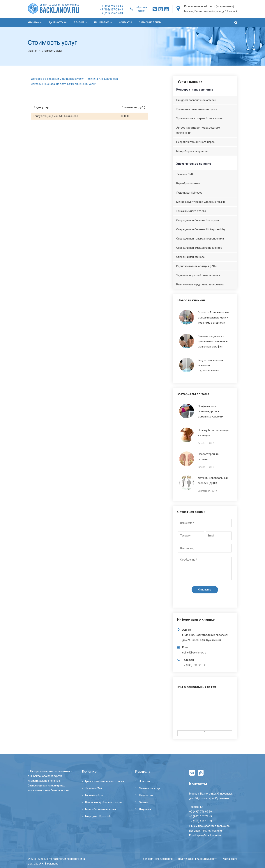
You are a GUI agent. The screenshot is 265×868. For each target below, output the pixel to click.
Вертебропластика (188, 183)
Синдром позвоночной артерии (196, 100)
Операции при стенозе (190, 257)
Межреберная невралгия (192, 151)
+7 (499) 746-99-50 (112, 6)
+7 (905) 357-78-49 (112, 10)
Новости (144, 781)
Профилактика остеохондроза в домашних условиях (210, 411)
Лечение (79, 22)
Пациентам (102, 22)
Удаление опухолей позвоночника (198, 275)
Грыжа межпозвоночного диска (105, 781)
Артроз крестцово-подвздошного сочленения (198, 130)
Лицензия (145, 809)
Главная (32, 51)
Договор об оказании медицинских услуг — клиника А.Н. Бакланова (74, 79)
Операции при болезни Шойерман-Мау (201, 229)
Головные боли (94, 795)
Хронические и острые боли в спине (199, 118)
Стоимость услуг (150, 788)
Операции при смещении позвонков (199, 248)
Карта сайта (230, 859)
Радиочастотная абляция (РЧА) (196, 266)
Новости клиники (191, 300)
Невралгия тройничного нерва (195, 142)
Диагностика (58, 22)
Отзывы (144, 802)
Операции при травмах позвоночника (200, 239)
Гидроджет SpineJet (189, 193)
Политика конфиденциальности (198, 859)
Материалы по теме (193, 394)
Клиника (33, 22)
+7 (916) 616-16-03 (112, 13)
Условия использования (158, 859)
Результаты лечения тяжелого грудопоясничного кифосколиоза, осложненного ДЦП (201, 370)
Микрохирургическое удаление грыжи (200, 202)
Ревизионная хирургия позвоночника (200, 284)
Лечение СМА (185, 174)
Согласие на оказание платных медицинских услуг (63, 84)
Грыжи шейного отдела (191, 211)
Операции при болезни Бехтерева (198, 220)
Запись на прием (150, 22)
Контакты (125, 22)
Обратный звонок (141, 9)
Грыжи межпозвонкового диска (197, 109)
